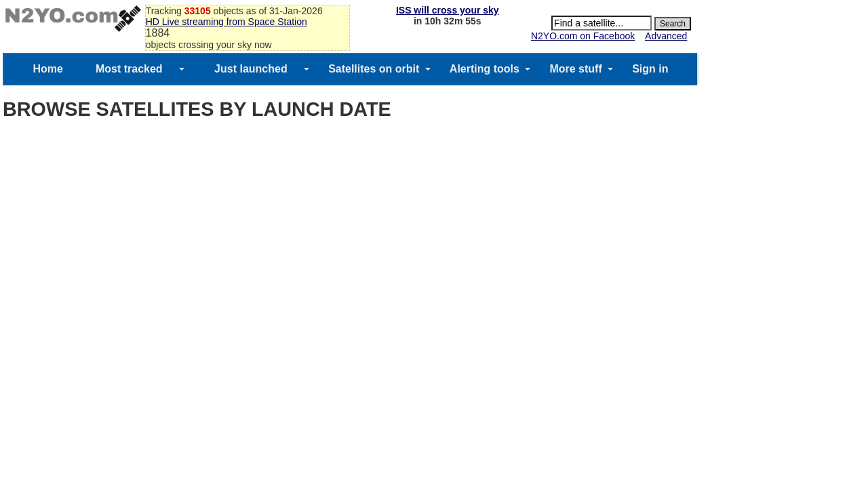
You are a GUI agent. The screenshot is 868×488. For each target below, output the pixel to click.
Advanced (666, 36)
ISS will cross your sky (448, 10)
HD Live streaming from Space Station (226, 22)
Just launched (251, 69)
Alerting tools (485, 69)
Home (47, 69)
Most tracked (129, 69)
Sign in (650, 69)
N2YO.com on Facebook (583, 36)
